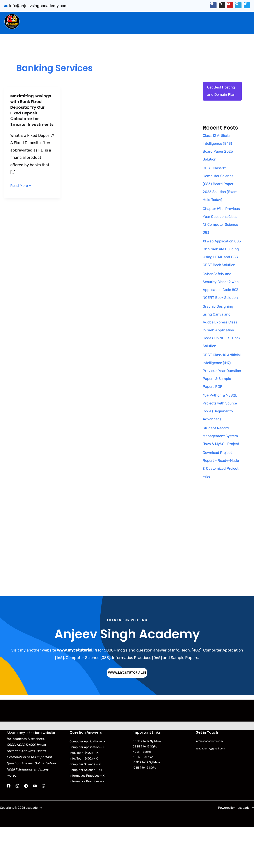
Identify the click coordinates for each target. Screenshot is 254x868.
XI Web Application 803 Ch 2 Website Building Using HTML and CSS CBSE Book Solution (221, 274)
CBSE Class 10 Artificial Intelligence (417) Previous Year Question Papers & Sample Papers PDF (221, 404)
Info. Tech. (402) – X (84, 800)
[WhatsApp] (44, 827)
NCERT (177, 27)
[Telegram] (26, 827)
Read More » (22, 191)
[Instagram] (17, 827)
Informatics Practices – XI (87, 817)
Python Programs (205, 27)
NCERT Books (142, 793)
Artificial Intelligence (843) (196, 18)
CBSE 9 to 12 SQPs (145, 788)
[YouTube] (35, 827)
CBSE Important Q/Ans (113, 18)
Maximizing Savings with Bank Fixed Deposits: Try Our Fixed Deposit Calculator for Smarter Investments (32, 113)
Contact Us (238, 27)
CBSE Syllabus (152, 27)
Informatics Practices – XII (88, 822)
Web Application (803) (45, 27)
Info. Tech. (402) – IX (84, 794)
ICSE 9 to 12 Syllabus (146, 804)
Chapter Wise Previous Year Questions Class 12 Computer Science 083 (220, 234)
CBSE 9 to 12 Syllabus (147, 782)
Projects (236, 18)
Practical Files (84, 27)
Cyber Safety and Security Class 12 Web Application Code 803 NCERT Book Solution (219, 315)
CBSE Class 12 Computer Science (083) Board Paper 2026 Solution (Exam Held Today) (222, 193)
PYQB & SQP (153, 18)
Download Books (117, 27)
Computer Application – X (87, 788)
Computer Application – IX (87, 782)
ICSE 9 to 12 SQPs (144, 809)
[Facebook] (9, 827)
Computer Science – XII (86, 811)
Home (33, 18)
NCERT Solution (143, 798)
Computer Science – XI (85, 805)
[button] (66, 18)
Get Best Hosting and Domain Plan (218, 96)
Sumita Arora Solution (65, 18)
